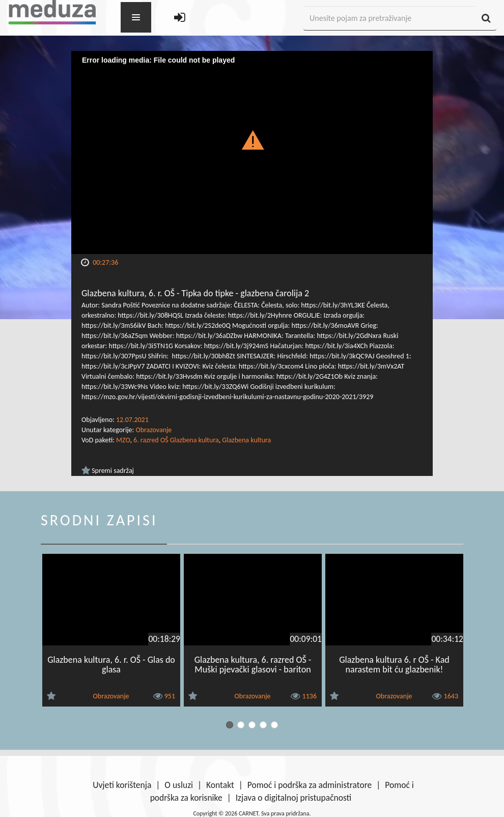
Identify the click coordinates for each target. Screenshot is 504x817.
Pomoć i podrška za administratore (310, 785)
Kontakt (220, 785)
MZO (123, 440)
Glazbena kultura (246, 440)
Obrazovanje (153, 430)
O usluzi (179, 785)
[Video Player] (252, 152)
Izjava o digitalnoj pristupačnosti (294, 798)
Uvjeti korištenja (122, 785)
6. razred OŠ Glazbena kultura (176, 440)
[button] (252, 139)
